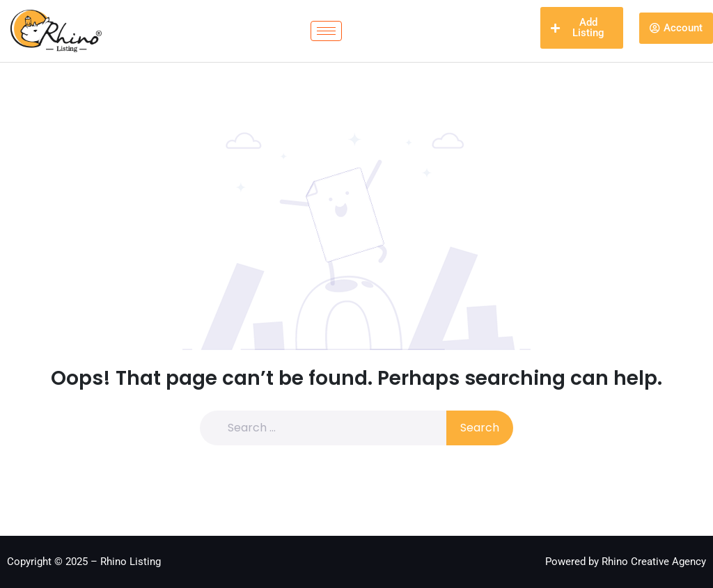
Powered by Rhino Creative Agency (626, 562)
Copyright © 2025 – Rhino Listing (84, 562)
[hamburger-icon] (326, 31)
